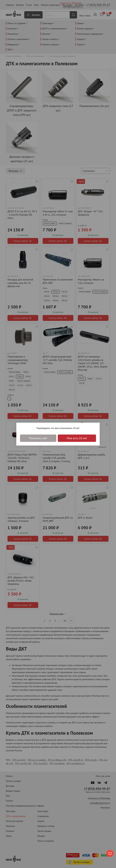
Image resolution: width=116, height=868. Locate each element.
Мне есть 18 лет (77, 438)
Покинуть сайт (38, 438)
